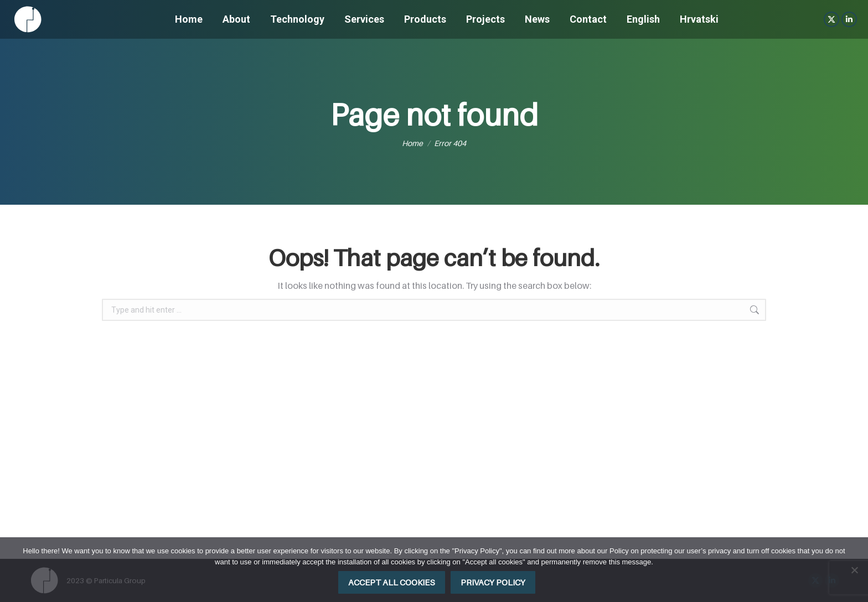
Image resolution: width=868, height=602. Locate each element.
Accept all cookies (392, 582)
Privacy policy (493, 582)
